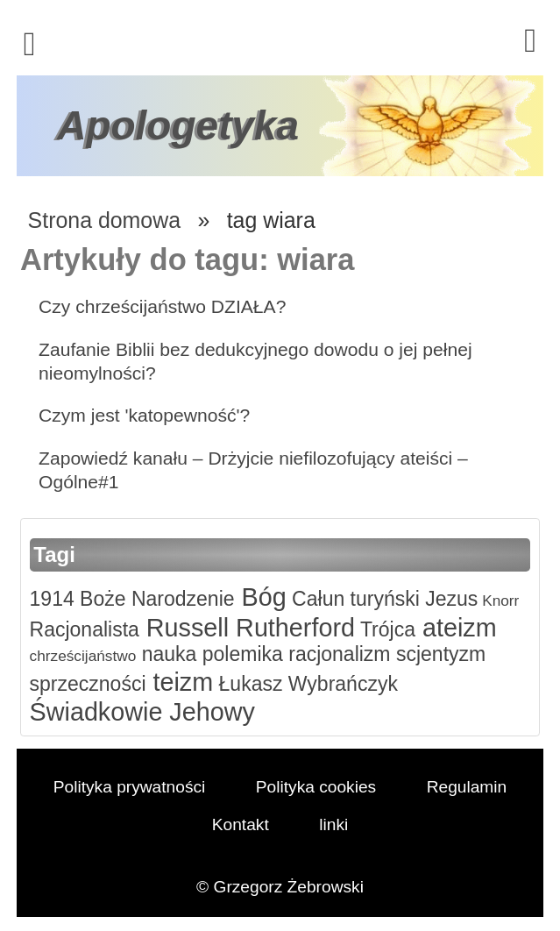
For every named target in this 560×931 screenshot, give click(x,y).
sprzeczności (88, 684)
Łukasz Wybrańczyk (305, 684)
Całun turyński (353, 599)
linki (333, 824)
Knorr (498, 601)
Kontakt (241, 824)
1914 (52, 599)
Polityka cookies (316, 787)
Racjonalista (85, 629)
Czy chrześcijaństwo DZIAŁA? (162, 306)
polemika (239, 654)
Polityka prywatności (130, 787)
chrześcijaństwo (83, 656)
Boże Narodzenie (155, 599)
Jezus (449, 599)
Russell (184, 628)
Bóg (261, 597)
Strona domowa (104, 220)
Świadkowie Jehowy (142, 712)
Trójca (385, 629)
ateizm (456, 628)
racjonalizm (337, 654)
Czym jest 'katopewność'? (144, 415)
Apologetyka (178, 125)
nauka (166, 654)
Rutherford (292, 628)
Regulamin (467, 787)
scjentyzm (439, 654)
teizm (180, 682)
